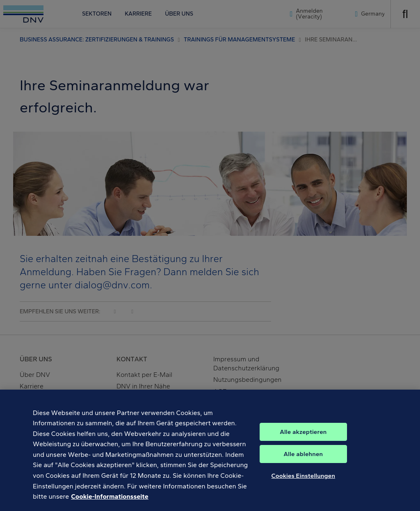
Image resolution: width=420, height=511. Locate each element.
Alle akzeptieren (303, 438)
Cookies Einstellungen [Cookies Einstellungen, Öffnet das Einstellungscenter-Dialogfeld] (304, 481)
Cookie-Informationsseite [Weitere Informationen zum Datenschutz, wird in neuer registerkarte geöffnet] (110, 502)
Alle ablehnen (304, 460)
